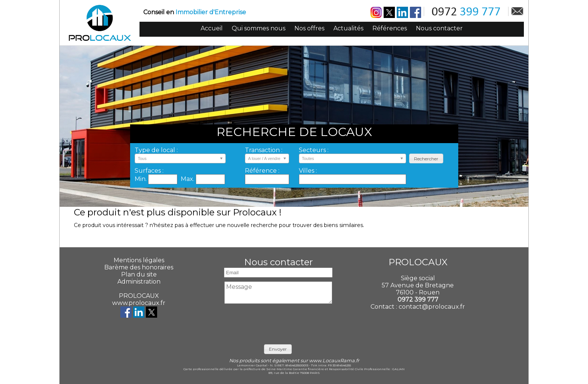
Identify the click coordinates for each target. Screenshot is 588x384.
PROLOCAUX (139, 296)
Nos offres (309, 28)
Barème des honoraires (139, 267)
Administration (139, 282)
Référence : (262, 171)
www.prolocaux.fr (139, 303)
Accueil (212, 28)
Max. (188, 179)
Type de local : (156, 150)
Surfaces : (149, 171)
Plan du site (139, 274)
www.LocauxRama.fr (334, 361)
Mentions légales (139, 260)
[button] (426, 159)
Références (390, 28)
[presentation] (278, 322)
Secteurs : (314, 150)
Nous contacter (439, 28)
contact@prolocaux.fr (432, 307)
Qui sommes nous (259, 28)
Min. (141, 179)
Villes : (308, 171)
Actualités (348, 28)
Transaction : (264, 150)
